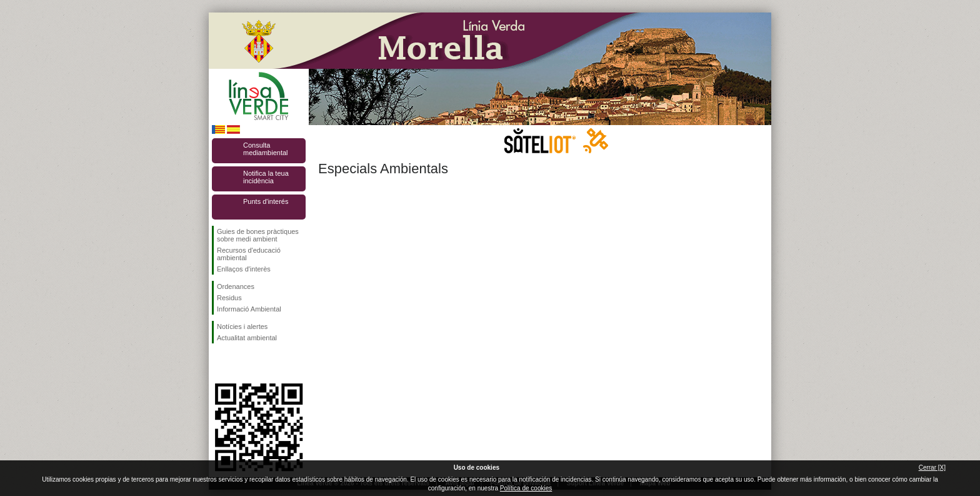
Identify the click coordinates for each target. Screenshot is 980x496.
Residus (229, 298)
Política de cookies (526, 488)
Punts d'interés (266, 201)
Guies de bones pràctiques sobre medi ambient (258, 235)
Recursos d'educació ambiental (249, 254)
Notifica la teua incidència (266, 177)
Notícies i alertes (242, 326)
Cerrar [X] (932, 468)
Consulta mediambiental (266, 149)
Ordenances (236, 286)
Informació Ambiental (249, 309)
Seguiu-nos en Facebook (219, 363)
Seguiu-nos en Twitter (240, 363)
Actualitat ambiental (247, 338)
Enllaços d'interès (244, 269)
